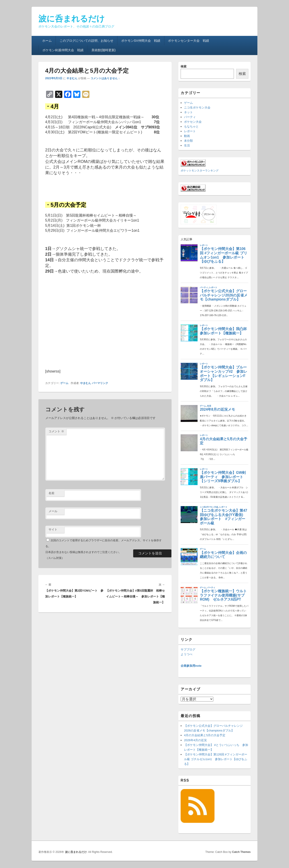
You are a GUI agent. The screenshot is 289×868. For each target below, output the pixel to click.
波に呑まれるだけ (72, 19)
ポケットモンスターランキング (200, 170)
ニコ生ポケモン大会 (197, 108)
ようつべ (186, 654)
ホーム (47, 41)
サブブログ (188, 649)
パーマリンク (100, 383)
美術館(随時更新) (104, 50)
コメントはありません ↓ (105, 78)
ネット (188, 112)
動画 (187, 136)
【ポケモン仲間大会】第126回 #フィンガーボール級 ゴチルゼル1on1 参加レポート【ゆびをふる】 (216, 759)
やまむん (72, 78)
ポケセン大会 (193, 122)
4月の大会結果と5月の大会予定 (205, 735)
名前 (51, 493)
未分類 (188, 141)
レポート (190, 131)
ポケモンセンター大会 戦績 (189, 41)
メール (53, 511)
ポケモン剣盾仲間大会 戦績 (63, 50)
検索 (184, 66)
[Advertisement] (105, 324)
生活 (187, 145)
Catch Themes (241, 852)
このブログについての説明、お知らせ (86, 41)
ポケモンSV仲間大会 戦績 (141, 41)
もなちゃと (191, 126)
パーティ (190, 117)
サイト (53, 529)
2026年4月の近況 (195, 740)
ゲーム (64, 383)
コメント (56, 431)
